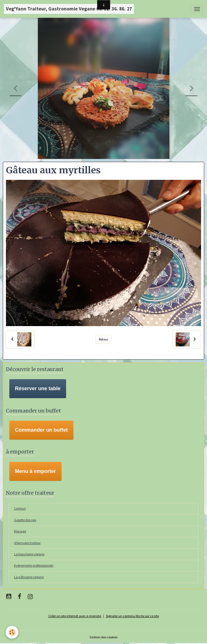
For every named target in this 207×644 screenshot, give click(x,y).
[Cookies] (12, 632)
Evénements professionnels (34, 565)
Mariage (20, 531)
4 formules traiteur (27, 543)
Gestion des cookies (103, 637)
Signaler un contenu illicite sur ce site (132, 616)
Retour (103, 339)
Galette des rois (25, 520)
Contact (20, 508)
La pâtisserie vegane (29, 577)
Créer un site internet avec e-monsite (75, 616)
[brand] (69, 9)
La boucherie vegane (29, 554)
